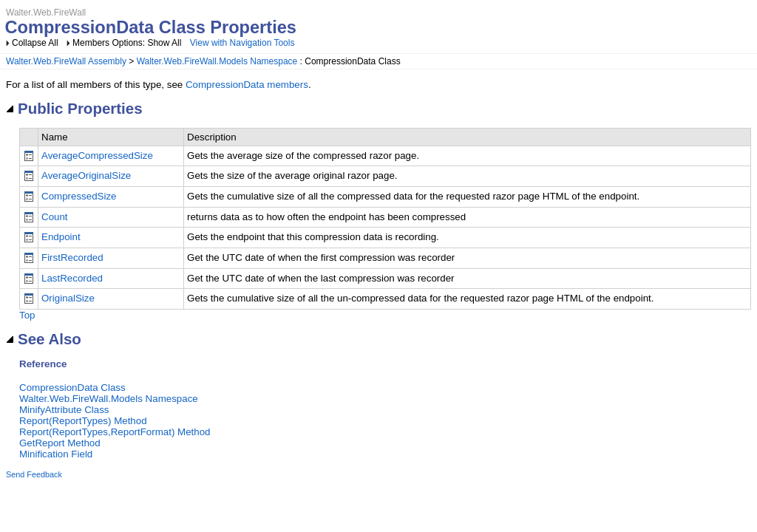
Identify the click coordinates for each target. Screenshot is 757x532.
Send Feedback (34, 474)
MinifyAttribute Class (64, 410)
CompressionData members (247, 85)
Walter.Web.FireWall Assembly (66, 61)
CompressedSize (79, 196)
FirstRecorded (72, 258)
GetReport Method (60, 443)
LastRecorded (72, 278)
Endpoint (61, 237)
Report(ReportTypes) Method (83, 421)
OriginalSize (68, 298)
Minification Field (56, 454)
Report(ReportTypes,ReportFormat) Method (115, 432)
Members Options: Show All (128, 43)
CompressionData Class (72, 388)
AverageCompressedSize (97, 156)
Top (27, 315)
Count (55, 217)
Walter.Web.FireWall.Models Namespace (217, 61)
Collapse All (35, 43)
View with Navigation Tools (242, 43)
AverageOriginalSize (86, 175)
